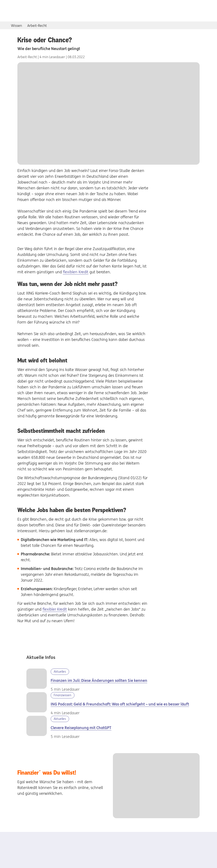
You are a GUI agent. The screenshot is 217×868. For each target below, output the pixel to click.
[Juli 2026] (39, 680)
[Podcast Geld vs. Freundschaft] (39, 704)
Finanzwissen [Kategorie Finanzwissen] (62, 695)
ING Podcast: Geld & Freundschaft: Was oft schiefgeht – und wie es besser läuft (120, 704)
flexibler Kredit (55, 609)
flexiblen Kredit (76, 272)
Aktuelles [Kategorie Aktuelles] (60, 672)
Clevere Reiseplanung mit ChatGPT (81, 728)
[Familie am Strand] (39, 728)
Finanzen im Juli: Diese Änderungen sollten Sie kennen (99, 680)
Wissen (16, 26)
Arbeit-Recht (37, 26)
